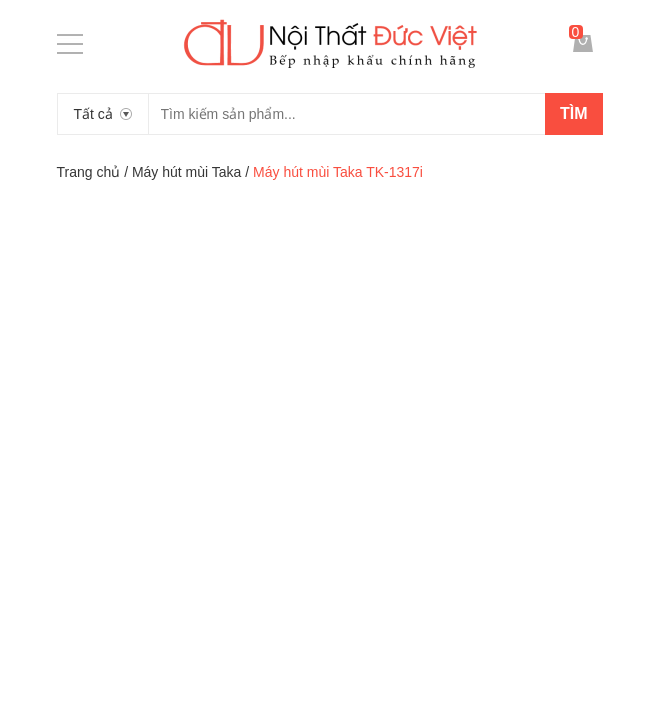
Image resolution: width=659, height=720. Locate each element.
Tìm (574, 113)
